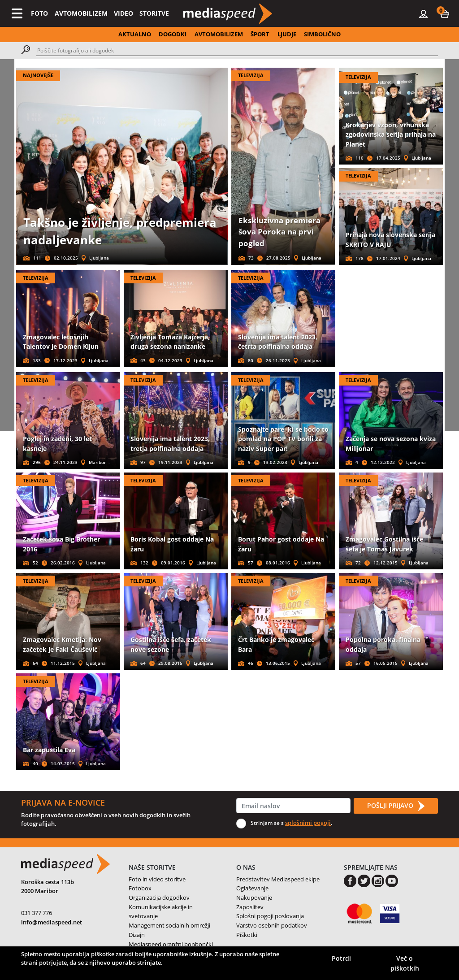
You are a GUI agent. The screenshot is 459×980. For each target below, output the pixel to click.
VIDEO (123, 13)
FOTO (39, 13)
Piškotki (247, 935)
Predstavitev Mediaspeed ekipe (278, 879)
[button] (445, 13)
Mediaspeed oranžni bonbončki (171, 944)
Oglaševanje (252, 888)
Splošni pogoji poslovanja (270, 916)
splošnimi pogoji (308, 823)
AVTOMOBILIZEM (81, 13)
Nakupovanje (254, 898)
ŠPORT (260, 34)
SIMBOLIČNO (322, 34)
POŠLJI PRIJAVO (396, 806)
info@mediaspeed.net (52, 922)
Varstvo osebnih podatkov (272, 925)
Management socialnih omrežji (169, 925)
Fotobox (140, 888)
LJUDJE (287, 34)
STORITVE (154, 13)
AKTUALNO (135, 34)
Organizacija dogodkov (159, 898)
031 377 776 (37, 913)
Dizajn (137, 935)
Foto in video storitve (157, 879)
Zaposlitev (250, 907)
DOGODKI (173, 34)
